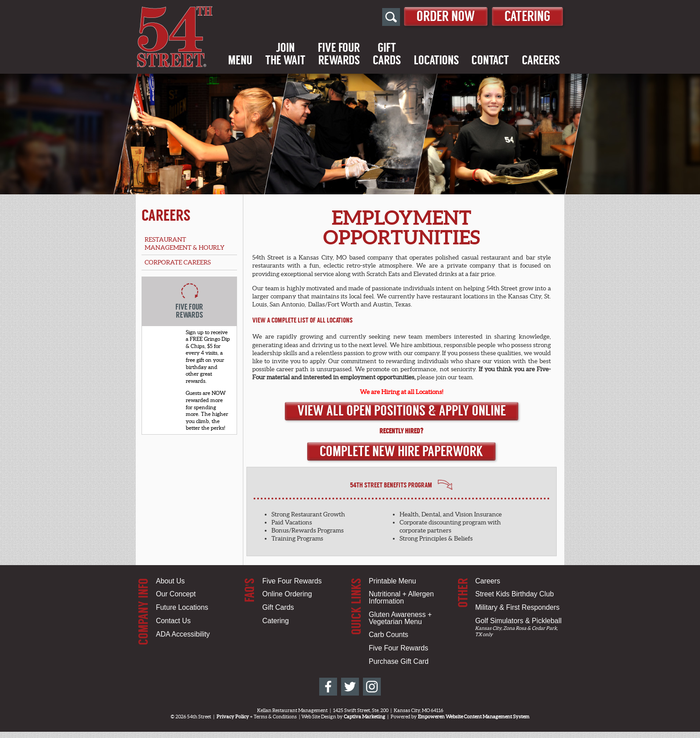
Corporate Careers (178, 262)
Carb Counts (388, 635)
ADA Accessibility (183, 634)
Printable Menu (392, 581)
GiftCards (387, 54)
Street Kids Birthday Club (514, 594)
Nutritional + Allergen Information (401, 598)
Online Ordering (287, 594)
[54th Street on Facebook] (328, 687)
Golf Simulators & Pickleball (518, 621)
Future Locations (182, 607)
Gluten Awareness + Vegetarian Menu (400, 618)
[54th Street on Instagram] (372, 687)
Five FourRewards (339, 54)
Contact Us (173, 621)
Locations (436, 60)
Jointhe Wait (285, 54)
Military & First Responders (517, 607)
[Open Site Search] (391, 17)
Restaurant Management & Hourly (185, 243)
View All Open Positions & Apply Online (402, 411)
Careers (541, 60)
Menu (240, 60)
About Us (170, 581)
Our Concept (176, 594)
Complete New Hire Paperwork (401, 451)
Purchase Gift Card (399, 661)
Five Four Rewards (292, 581)
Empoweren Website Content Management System (474, 717)
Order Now (446, 16)
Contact (490, 60)
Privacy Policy (233, 717)
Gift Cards (278, 607)
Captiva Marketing (365, 717)
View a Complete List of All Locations (302, 320)
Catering (527, 16)
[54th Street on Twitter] (350, 687)
